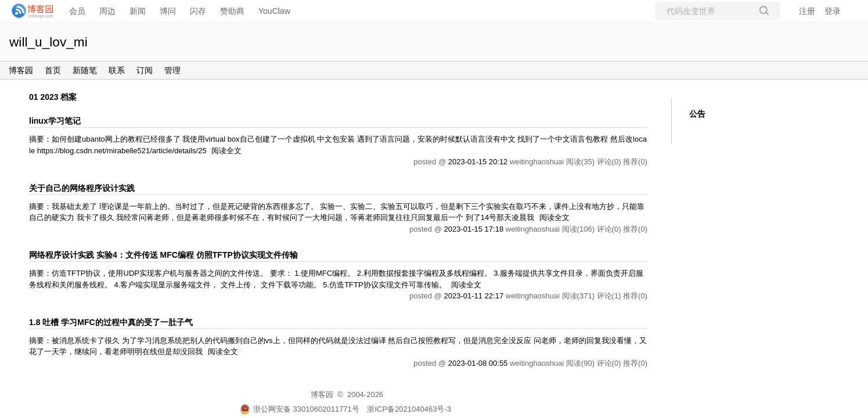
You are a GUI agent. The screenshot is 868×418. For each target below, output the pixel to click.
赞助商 (232, 11)
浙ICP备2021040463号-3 (409, 409)
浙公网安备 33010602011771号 (300, 409)
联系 (117, 70)
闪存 (198, 11)
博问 (168, 11)
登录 (833, 11)
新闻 (138, 11)
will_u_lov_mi (48, 42)
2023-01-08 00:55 (478, 363)
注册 (807, 11)
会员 (77, 11)
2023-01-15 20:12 (478, 162)
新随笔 (85, 70)
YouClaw (274, 11)
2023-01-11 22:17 (473, 296)
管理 (172, 70)
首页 (53, 70)
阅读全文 (226, 151)
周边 (107, 11)
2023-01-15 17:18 (473, 229)
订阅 (145, 70)
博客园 (21, 70)
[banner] (29, 11)
